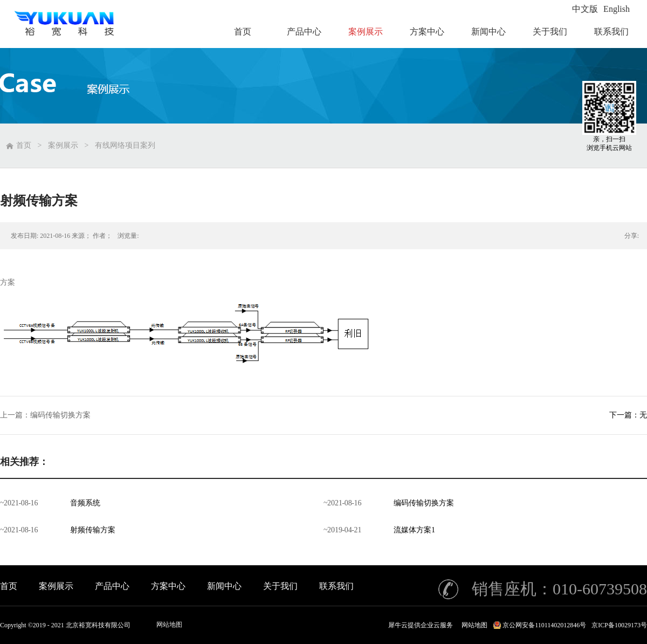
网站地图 (169, 625)
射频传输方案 (93, 530)
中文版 (585, 9)
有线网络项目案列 (125, 145)
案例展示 (63, 145)
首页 (9, 586)
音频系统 (85, 503)
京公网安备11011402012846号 (544, 625)
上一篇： (45, 415)
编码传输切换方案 (424, 503)
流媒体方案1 (414, 530)
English (617, 9)
